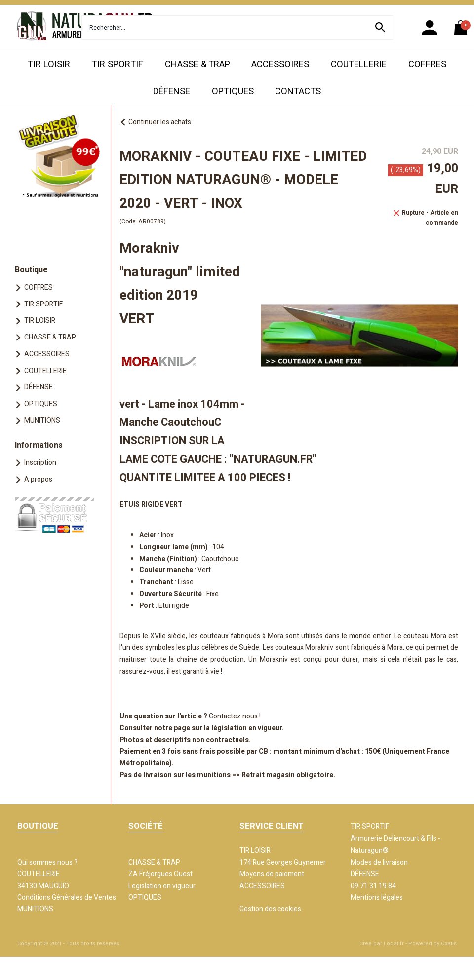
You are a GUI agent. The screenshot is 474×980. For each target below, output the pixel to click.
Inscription (40, 463)
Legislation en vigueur (162, 886)
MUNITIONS (42, 421)
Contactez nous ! (235, 716)
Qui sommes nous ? (47, 862)
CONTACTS (298, 92)
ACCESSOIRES (280, 64)
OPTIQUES (233, 92)
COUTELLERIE (359, 64)
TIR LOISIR (49, 64)
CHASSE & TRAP (197, 64)
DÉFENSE (172, 92)
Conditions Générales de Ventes (67, 897)
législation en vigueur (247, 728)
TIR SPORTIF (118, 64)
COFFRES (427, 64)
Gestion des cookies (270, 909)
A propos (38, 479)
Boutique (31, 270)
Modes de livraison (379, 862)
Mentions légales (377, 897)
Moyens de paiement (272, 874)
